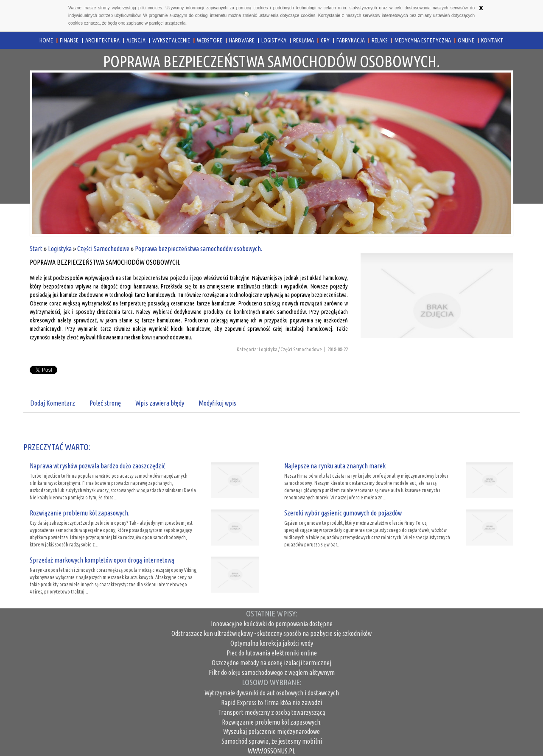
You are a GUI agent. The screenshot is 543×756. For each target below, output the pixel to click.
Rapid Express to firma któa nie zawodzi (271, 703)
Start (36, 249)
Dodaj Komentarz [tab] (53, 403)
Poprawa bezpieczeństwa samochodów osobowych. (199, 249)
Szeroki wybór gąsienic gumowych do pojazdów (343, 513)
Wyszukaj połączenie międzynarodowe (271, 731)
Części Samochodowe (103, 249)
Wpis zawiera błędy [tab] (160, 403)
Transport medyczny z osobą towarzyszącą (272, 712)
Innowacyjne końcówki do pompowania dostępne (272, 624)
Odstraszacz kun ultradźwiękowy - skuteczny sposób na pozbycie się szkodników (271, 633)
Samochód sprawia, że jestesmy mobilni (272, 741)
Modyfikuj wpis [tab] (217, 403)
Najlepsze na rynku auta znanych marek (335, 466)
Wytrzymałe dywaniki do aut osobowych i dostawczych (272, 693)
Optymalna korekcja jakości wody (272, 643)
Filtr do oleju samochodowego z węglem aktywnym (272, 672)
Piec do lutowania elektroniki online (272, 653)
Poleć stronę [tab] (105, 403)
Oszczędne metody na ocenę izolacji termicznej (271, 663)
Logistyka (60, 249)
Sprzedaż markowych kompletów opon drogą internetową (102, 560)
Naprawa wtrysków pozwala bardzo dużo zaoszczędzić (98, 466)
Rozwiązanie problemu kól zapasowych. (80, 513)
